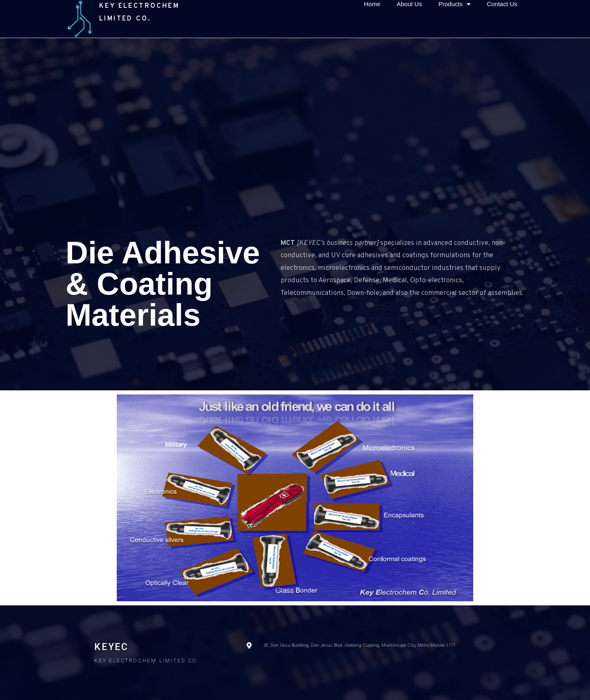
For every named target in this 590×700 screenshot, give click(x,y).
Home (372, 4)
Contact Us (502, 4)
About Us (409, 4)
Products (454, 4)
